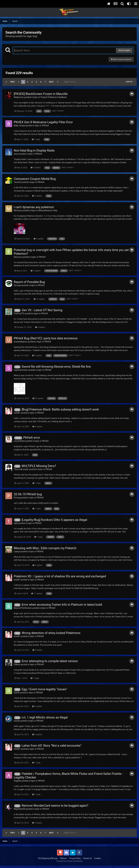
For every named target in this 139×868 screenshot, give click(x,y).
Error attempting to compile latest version (50, 661)
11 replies (37, 593)
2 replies (36, 168)
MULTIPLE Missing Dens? (39, 466)
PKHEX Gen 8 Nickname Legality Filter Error (43, 122)
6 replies (37, 427)
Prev (13, 82)
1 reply (36, 139)
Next (51, 82)
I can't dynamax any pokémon (34, 207)
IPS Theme (43, 858)
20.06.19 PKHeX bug (28, 494)
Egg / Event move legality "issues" (44, 689)
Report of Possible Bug (29, 282)
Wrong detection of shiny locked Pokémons (51, 633)
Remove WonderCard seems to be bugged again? (55, 806)
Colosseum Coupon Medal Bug (35, 179)
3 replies (37, 823)
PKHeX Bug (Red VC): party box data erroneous (46, 338)
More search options (121, 59)
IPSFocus (54, 858)
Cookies (97, 858)
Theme (63, 858)
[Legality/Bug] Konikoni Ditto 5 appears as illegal (54, 520)
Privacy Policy (75, 858)
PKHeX (46, 126)
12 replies (39, 299)
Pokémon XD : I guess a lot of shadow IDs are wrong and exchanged (60, 576)
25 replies (38, 398)
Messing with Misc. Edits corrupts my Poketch (45, 548)
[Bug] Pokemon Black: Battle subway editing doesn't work (60, 409)
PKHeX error (32, 438)
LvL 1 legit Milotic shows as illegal (45, 717)
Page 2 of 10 (70, 82)
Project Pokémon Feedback (54, 97)
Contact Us (87, 858)
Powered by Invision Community (69, 861)
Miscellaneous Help (48, 210)
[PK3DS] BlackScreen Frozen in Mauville (41, 94)
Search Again (124, 50)
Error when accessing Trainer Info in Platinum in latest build (62, 605)
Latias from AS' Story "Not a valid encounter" (52, 746)
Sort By (130, 82)
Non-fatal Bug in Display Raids (34, 150)
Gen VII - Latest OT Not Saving (42, 310)
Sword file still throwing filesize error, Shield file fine (56, 367)
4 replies (40, 327)
